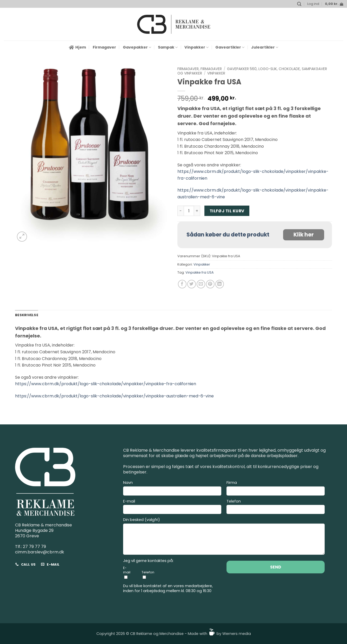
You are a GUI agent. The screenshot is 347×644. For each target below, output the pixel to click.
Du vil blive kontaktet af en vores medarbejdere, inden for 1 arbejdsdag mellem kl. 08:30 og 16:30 (168, 588)
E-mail (172, 507)
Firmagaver (104, 47)
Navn (172, 489)
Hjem (77, 47)
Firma (276, 489)
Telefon (276, 507)
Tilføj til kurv (227, 211)
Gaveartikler (230, 47)
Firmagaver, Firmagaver (200, 69)
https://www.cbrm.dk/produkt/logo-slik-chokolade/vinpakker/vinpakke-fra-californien (106, 384)
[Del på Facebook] (182, 284)
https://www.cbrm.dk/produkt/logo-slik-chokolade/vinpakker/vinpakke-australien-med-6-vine (114, 396)
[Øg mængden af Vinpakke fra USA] (197, 211)
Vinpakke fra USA (200, 272)
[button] (299, 4)
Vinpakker (196, 47)
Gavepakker (137, 47)
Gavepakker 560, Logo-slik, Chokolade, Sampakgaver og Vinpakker (252, 71)
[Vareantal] (189, 211)
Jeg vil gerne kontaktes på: (148, 561)
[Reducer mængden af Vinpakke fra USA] (181, 211)
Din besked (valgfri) (224, 537)
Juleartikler (265, 47)
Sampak (168, 47)
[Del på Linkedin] (220, 284)
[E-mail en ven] (201, 284)
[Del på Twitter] (192, 284)
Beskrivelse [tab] (27, 315)
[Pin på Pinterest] (210, 284)
